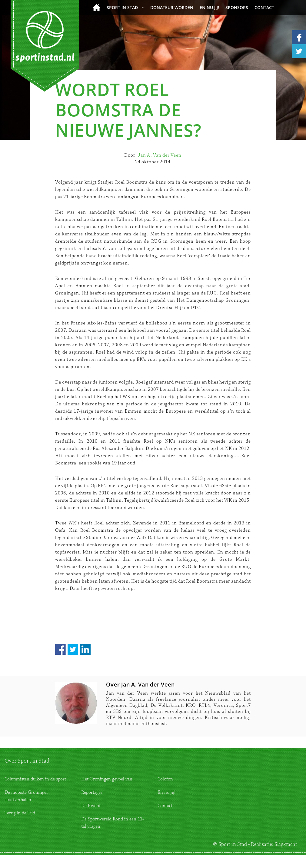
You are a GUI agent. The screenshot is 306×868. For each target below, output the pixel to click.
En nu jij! (209, 7)
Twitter (73, 649)
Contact (264, 7)
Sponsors (237, 7)
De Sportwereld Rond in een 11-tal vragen (113, 823)
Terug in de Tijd (20, 813)
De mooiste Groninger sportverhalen (26, 796)
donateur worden (172, 7)
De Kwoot (91, 806)
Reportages (92, 792)
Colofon (165, 779)
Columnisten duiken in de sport (35, 779)
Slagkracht (286, 844)
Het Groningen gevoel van (107, 779)
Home (96, 7)
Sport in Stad (122, 7)
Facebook (60, 649)
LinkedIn (85, 649)
